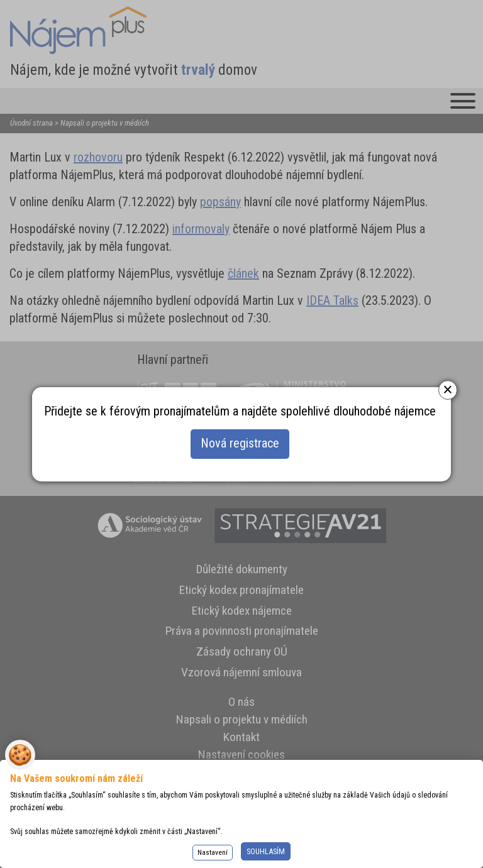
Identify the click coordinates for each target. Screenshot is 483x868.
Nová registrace (240, 444)
